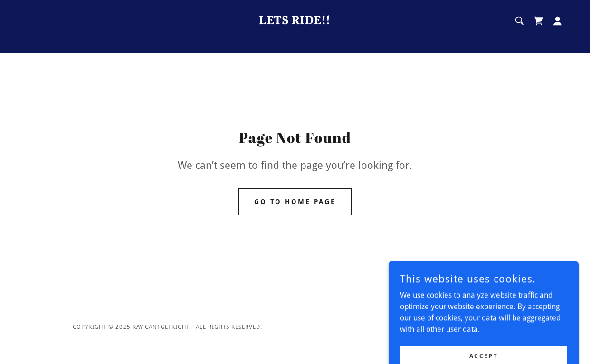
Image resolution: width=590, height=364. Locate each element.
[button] (558, 21)
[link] (295, 22)
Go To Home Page (295, 202)
